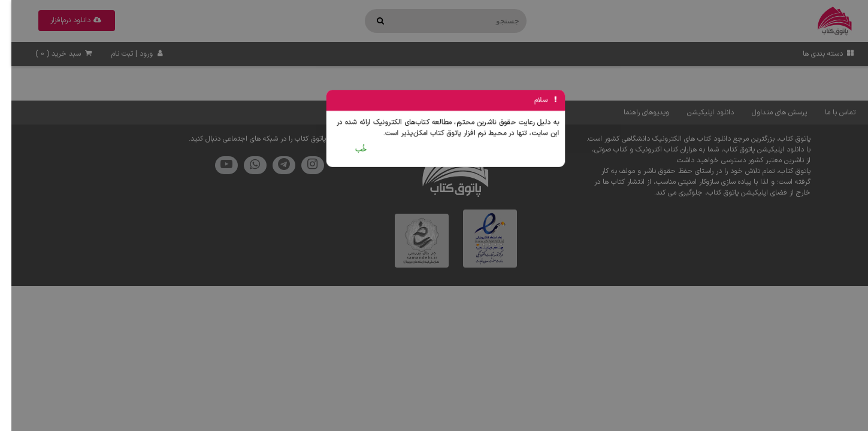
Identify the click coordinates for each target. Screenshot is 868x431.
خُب (350, 150)
